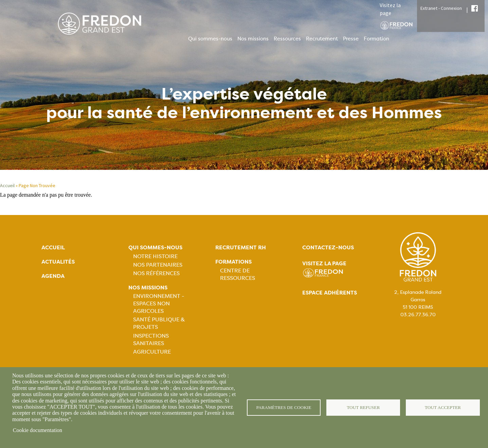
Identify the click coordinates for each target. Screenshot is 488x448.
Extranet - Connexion (441, 8)
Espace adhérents (330, 293)
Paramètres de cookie (284, 407)
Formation (376, 39)
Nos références (156, 273)
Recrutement (322, 39)
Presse (351, 39)
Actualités (58, 262)
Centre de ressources (238, 274)
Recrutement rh (241, 247)
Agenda (53, 276)
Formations (233, 262)
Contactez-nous (328, 247)
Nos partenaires (158, 265)
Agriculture (152, 352)
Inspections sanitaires (151, 339)
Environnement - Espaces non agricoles (159, 303)
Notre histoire (155, 256)
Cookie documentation (38, 430)
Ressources (287, 39)
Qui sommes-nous (210, 39)
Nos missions (253, 39)
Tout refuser (363, 407)
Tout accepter (443, 407)
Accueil (7, 185)
